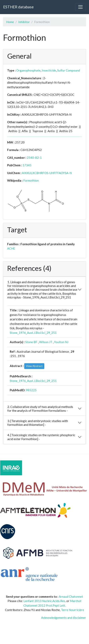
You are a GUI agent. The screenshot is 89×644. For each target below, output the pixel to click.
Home (10, 22)
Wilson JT (46, 342)
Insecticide (49, 70)
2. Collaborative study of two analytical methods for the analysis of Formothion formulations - (40, 409)
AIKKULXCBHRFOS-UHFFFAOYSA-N (47, 173)
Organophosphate (28, 70)
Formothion (31, 180)
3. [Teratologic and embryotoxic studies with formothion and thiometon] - (38, 423)
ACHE (11, 248)
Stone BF (31, 342)
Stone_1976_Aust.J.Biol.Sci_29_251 (33, 333)
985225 (31, 390)
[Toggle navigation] (80, 7)
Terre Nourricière (73, 610)
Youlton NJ (61, 342)
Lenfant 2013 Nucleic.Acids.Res (44, 601)
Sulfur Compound (69, 70)
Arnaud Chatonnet (71, 597)
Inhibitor (24, 22)
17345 (27, 165)
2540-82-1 (34, 158)
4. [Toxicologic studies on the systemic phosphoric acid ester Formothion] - (41, 437)
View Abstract (34, 366)
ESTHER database (18, 7)
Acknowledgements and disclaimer (64, 618)
